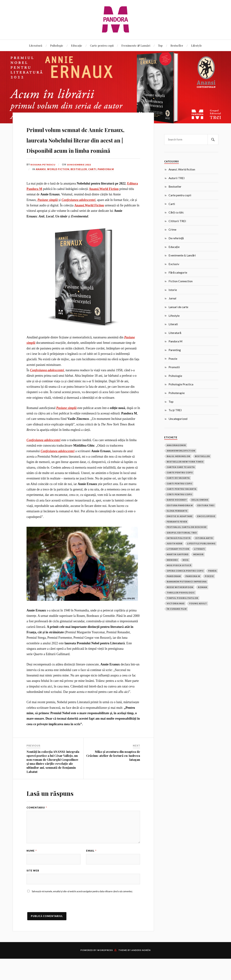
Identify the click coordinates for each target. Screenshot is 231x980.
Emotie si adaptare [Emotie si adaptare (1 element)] (180, 516)
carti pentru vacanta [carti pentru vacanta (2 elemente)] (182, 489)
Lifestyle (197, 45)
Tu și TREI (175, 410)
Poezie (173, 359)
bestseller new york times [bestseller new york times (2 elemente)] (185, 462)
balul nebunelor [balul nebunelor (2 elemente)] (178, 456)
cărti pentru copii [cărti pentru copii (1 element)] (179, 494)
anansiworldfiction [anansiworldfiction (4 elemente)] (181, 451)
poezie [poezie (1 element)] (209, 576)
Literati (173, 324)
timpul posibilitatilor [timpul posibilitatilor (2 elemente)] (182, 598)
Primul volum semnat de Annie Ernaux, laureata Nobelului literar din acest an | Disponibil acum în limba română (83, 149)
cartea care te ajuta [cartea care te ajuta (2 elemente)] (181, 467)
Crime (172, 229)
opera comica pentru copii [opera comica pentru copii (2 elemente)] (185, 571)
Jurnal (172, 298)
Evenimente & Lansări (136, 45)
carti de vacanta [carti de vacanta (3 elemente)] (178, 478)
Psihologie (57, 45)
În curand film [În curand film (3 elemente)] (177, 609)
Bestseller (177, 45)
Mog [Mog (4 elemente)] (186, 560)
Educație (77, 45)
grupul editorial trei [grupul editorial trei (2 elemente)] (182, 533)
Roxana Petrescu (44, 185)
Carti (92, 190)
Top (160, 45)
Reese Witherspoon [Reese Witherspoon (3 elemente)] (180, 587)
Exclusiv (174, 264)
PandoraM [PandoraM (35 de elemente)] (174, 576)
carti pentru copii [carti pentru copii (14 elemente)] (179, 483)
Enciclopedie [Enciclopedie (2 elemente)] (206, 516)
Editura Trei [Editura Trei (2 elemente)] (206, 505)
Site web (33, 892)
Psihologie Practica (181, 384)
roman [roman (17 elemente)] (203, 587)
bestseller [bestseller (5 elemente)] (202, 456)
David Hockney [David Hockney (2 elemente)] (177, 500)
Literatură (36, 45)
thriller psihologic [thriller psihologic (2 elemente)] (181, 593)
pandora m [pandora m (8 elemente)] (193, 576)
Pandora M (106, 190)
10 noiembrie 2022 (81, 185)
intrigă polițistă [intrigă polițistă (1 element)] (179, 538)
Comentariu (37, 828)
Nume (32, 871)
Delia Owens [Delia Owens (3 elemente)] (200, 500)
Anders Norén (141, 971)
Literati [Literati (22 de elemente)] (200, 549)
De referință (176, 238)
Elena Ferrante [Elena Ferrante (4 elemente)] (177, 511)
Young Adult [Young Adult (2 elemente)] (198, 603)
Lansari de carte (178, 307)
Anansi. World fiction (53, 190)
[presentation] (54, 926)
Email (91, 871)
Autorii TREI (177, 178)
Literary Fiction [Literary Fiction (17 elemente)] (178, 549)
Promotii (174, 367)
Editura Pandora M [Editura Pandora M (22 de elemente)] (180, 505)
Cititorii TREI (177, 221)
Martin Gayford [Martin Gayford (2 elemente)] (178, 554)
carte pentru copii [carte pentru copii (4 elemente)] (180, 472)
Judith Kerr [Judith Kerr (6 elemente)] (175, 543)
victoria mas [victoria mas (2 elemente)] (176, 603)
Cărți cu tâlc (176, 212)
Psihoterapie (177, 393)
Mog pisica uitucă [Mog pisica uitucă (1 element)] (179, 565)
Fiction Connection (181, 281)
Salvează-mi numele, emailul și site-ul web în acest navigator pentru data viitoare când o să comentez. (82, 913)
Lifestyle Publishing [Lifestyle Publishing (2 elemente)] (201, 543)
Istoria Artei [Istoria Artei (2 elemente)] (204, 538)
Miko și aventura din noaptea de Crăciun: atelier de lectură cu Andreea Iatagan (113, 776)
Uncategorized (178, 419)
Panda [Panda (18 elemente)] (212, 571)
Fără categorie (178, 272)
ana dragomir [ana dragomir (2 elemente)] (176, 445)
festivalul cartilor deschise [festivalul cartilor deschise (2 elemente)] (187, 527)
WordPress (105, 971)
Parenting (175, 350)
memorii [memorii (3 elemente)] (172, 560)
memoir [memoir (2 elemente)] (198, 554)
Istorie (173, 290)
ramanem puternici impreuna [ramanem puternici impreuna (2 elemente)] (187, 582)
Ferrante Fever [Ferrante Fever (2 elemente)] (177, 522)
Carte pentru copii (102, 45)
